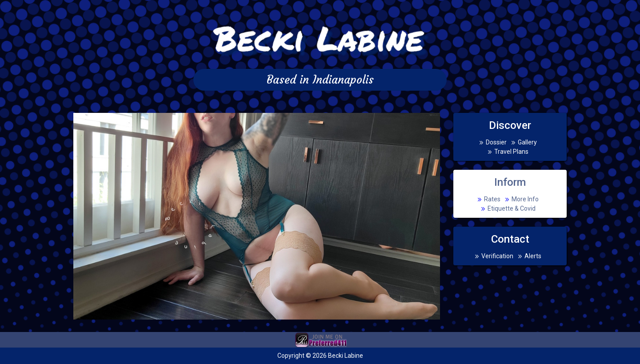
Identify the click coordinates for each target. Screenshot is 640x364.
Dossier (496, 142)
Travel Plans (511, 152)
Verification (497, 256)
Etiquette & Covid (512, 208)
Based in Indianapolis (320, 80)
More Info (525, 199)
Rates (492, 199)
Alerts (533, 256)
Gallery (527, 142)
